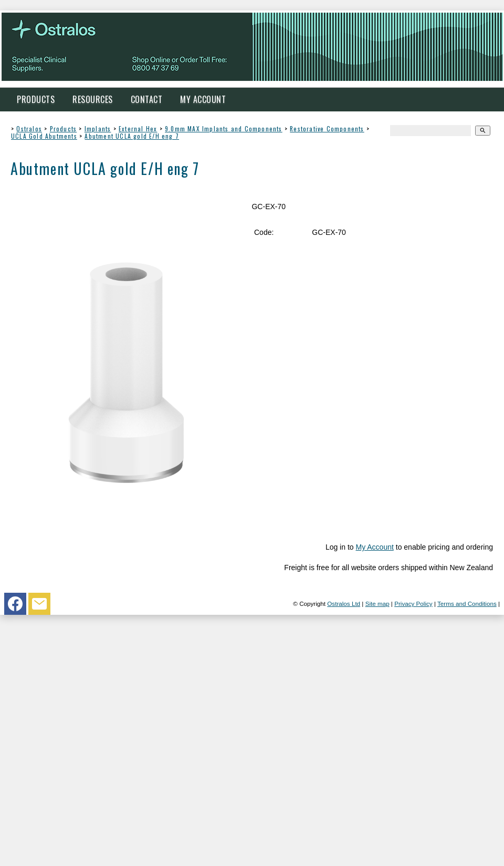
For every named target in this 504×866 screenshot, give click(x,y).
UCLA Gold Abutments (44, 136)
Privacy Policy (413, 604)
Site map (377, 604)
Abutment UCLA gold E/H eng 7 (132, 136)
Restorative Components (327, 128)
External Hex (138, 128)
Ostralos (29, 128)
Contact (147, 99)
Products (36, 99)
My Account (203, 99)
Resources (93, 99)
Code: (264, 232)
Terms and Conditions (467, 604)
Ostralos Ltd (344, 604)
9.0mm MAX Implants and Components (224, 128)
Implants (98, 128)
